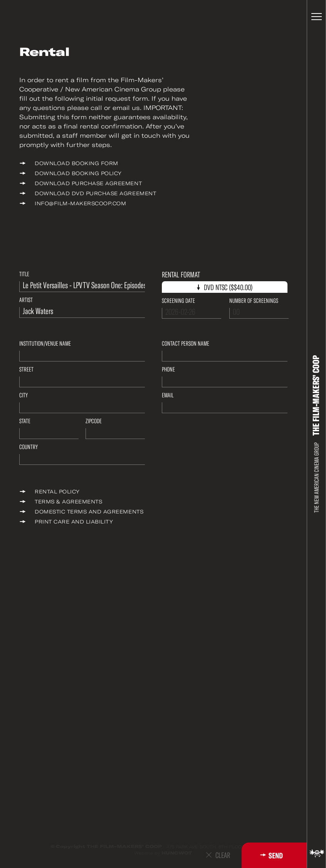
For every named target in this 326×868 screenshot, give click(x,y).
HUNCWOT (177, 853)
